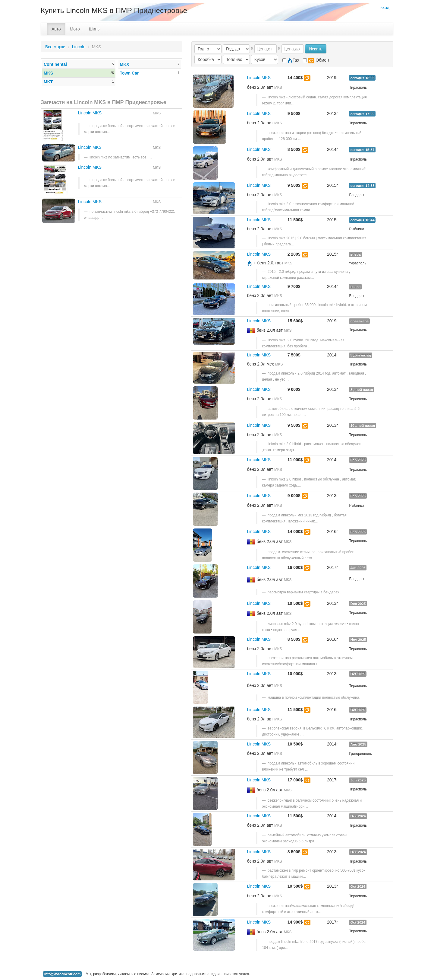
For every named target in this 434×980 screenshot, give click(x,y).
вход (385, 8)
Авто (56, 29)
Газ (291, 60)
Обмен (316, 61)
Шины (95, 29)
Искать (316, 49)
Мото (75, 29)
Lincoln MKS (90, 113)
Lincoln (79, 47)
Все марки (55, 47)
